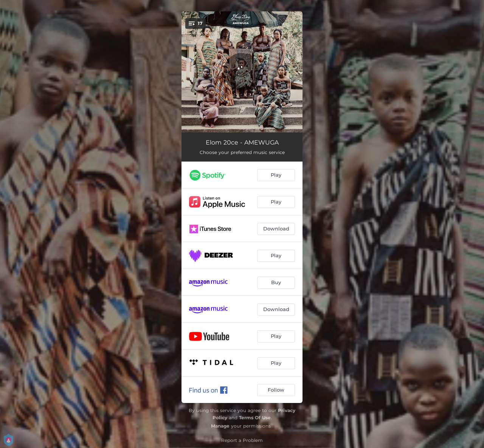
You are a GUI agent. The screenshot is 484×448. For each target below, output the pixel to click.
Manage (220, 426)
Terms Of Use (255, 418)
